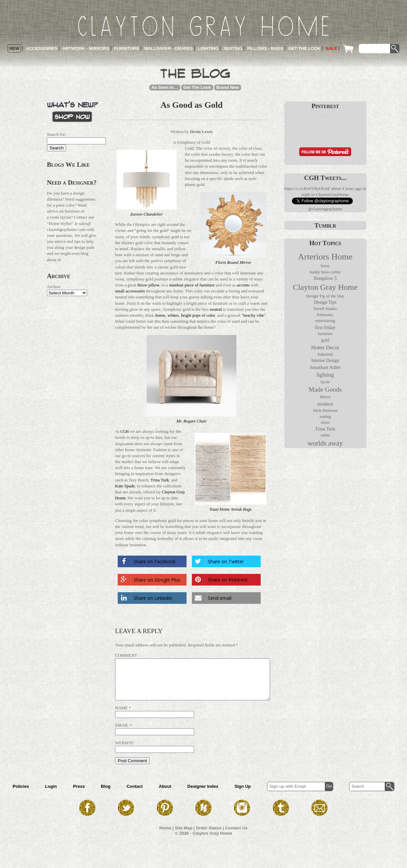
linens (160, 315)
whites (173, 315)
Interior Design (325, 360)
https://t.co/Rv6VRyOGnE (307, 188)
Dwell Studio (325, 309)
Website (124, 751)
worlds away (325, 443)
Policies (21, 794)
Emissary (325, 315)
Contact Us (236, 836)
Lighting (208, 48)
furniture (325, 334)
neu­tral (216, 309)
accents (243, 285)
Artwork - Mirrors (86, 48)
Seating (233, 48)
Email (122, 733)
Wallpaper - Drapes (168, 48)
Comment (126, 655)
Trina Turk (160, 480)
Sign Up (243, 794)
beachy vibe (253, 315)
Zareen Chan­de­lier (147, 214)
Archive (54, 287)
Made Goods (325, 389)
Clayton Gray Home (325, 287)
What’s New (72, 111)
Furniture (127, 48)
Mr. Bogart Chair (192, 421)
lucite (325, 382)
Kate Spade (125, 486)
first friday (325, 327)
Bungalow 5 (325, 278)
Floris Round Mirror (233, 262)
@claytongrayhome (325, 209)
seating (325, 417)
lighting (325, 375)
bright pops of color (198, 315)
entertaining (325, 321)
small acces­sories (130, 291)
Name (121, 716)
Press (79, 794)
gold (325, 340)
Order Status (209, 836)
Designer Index (203, 794)
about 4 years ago (346, 188)
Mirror (325, 397)
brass (325, 266)
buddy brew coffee (325, 272)
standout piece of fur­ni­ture (192, 285)
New (14, 48)
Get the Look (305, 48)
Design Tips (325, 302)
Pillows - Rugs (265, 48)
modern (325, 404)
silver (325, 423)
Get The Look (197, 87)
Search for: (56, 134)
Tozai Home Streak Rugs (230, 509)
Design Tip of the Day (325, 296)
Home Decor (325, 347)
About (165, 794)
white (325, 435)
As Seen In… (165, 87)
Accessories (42, 48)
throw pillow (148, 285)
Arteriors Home (325, 257)
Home (165, 836)
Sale (331, 48)
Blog (106, 794)
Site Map (184, 836)
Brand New (228, 87)
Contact (135, 794)
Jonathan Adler (325, 367)
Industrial (325, 354)
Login (51, 794)
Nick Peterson (325, 410)
